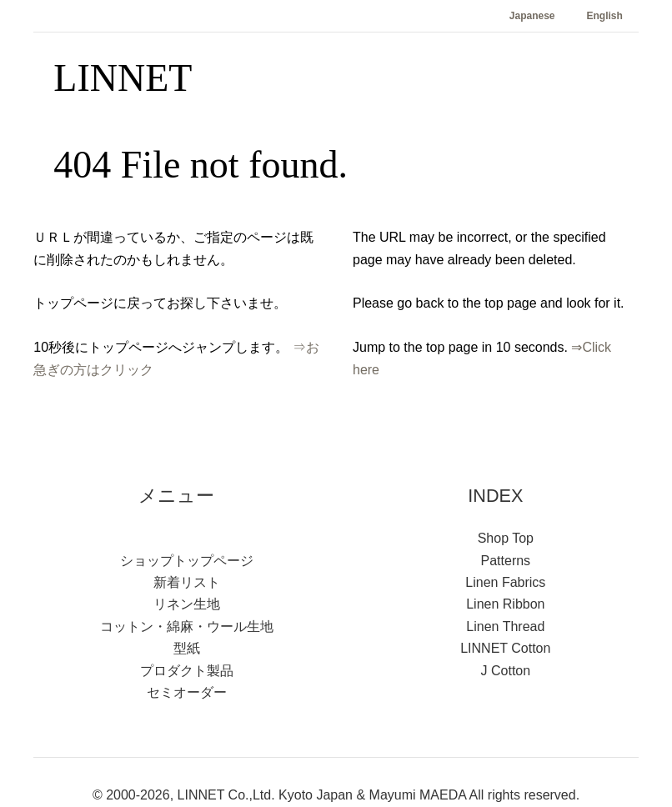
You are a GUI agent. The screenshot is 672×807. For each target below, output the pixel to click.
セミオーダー (187, 692)
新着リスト (187, 582)
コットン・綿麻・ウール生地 (187, 627)
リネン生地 (187, 604)
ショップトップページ (187, 561)
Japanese (532, 16)
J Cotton (506, 671)
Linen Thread (505, 627)
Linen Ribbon (505, 604)
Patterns (506, 561)
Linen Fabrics (505, 582)
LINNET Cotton (505, 648)
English (605, 16)
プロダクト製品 (187, 671)
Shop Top (506, 538)
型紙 (187, 648)
